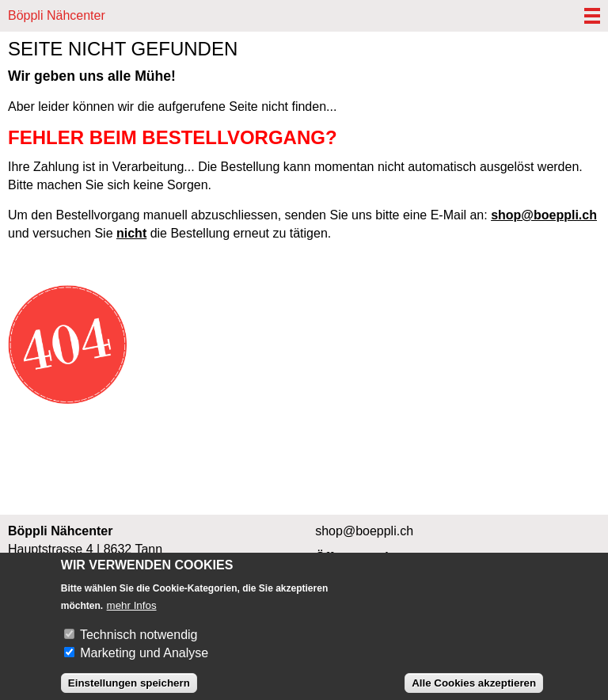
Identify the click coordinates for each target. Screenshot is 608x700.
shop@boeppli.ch (544, 215)
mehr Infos (132, 613)
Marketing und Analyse (144, 661)
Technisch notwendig (139, 643)
